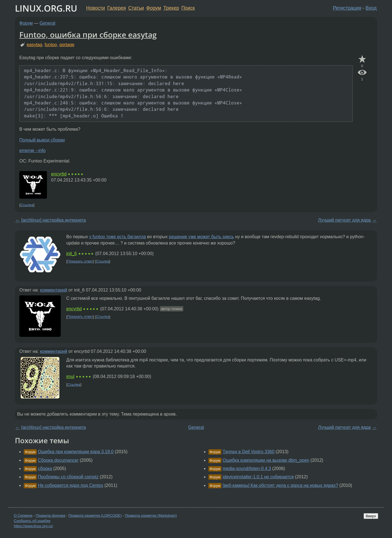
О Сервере (23, 515)
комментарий (54, 290)
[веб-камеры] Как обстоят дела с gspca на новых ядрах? (280, 485)
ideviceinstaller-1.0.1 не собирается (258, 477)
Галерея (117, 8)
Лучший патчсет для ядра (344, 220)
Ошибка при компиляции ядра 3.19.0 (76, 452)
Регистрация (347, 8)
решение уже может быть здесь (202, 237)
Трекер (171, 8)
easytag (35, 45)
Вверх (371, 516)
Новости (96, 8)
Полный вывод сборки (42, 140)
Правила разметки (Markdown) (151, 515)
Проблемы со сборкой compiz (68, 477)
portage (67, 45)
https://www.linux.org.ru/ (33, 526)
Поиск (188, 8)
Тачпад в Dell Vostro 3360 (248, 452)
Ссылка (27, 205)
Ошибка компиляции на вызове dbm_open (266, 460)
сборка (45, 469)
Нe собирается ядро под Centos (70, 485)
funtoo (51, 45)
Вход (371, 8)
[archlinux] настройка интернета (54, 220)
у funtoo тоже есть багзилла (118, 237)
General (48, 23)
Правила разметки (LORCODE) (95, 515)
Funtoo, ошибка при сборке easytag (88, 35)
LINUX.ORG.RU (46, 8)
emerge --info (32, 150)
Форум (154, 8)
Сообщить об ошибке (32, 521)
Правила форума (51, 515)
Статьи (136, 8)
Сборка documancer (58, 460)
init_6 (71, 254)
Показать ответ (80, 261)
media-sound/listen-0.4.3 (247, 469)
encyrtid (59, 174)
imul (70, 376)
